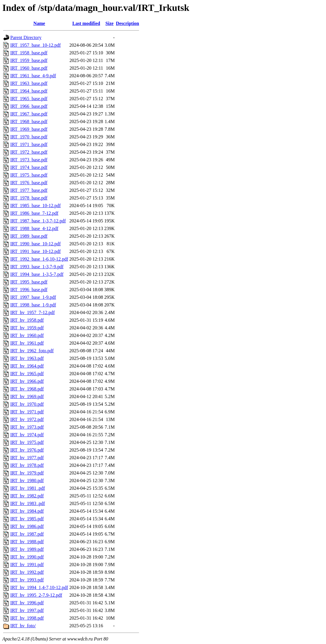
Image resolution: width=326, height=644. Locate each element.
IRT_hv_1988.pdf (27, 542)
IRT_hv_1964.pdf (27, 366)
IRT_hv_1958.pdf (27, 320)
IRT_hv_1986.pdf (27, 526)
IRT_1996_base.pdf (29, 290)
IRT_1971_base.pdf (29, 144)
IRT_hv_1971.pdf (27, 412)
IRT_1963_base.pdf (29, 83)
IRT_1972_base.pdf (29, 152)
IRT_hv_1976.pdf (27, 450)
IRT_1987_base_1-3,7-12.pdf (38, 221)
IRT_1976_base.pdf (29, 183)
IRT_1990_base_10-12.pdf (36, 244)
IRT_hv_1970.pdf (27, 404)
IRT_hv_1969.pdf (27, 396)
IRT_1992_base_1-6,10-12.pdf (39, 259)
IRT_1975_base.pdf (29, 175)
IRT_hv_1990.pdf (27, 557)
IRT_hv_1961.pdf (27, 343)
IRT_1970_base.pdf (29, 137)
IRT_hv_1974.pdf (27, 435)
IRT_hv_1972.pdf (27, 419)
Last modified (86, 23)
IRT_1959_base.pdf (29, 60)
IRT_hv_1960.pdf (27, 335)
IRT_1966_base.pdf (29, 106)
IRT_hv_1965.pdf (27, 374)
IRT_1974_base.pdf (29, 167)
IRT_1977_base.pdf (29, 190)
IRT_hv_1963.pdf (27, 358)
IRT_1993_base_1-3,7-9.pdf (37, 267)
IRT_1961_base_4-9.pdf (33, 76)
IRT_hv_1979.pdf (27, 473)
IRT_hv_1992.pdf (27, 572)
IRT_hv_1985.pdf (27, 519)
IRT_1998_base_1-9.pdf (33, 305)
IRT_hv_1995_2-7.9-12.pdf (36, 595)
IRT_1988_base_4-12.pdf (34, 228)
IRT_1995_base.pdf (29, 282)
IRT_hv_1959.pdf (27, 328)
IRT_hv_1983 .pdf (28, 503)
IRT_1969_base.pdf (29, 129)
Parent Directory (26, 37)
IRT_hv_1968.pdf (27, 389)
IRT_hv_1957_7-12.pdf (32, 312)
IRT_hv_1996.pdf (27, 603)
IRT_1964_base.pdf (29, 91)
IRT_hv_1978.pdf (27, 465)
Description (127, 23)
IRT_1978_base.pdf (29, 198)
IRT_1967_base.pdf (29, 114)
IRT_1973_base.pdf (29, 160)
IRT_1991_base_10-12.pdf (36, 251)
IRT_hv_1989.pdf (27, 549)
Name (39, 23)
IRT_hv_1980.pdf (27, 481)
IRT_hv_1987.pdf (27, 534)
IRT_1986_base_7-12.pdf (34, 213)
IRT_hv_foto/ (23, 626)
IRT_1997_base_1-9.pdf (33, 297)
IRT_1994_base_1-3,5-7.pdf (37, 274)
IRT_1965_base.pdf (29, 99)
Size (109, 23)
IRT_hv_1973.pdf (27, 427)
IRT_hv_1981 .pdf (28, 488)
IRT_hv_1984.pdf (27, 511)
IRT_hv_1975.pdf (27, 442)
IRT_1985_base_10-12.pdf (36, 206)
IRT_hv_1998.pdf (27, 618)
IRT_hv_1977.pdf (27, 458)
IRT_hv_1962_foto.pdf (32, 351)
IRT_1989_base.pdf (29, 236)
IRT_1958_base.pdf (29, 53)
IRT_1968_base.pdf (29, 121)
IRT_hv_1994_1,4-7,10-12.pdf (39, 587)
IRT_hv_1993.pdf (27, 580)
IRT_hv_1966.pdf (27, 381)
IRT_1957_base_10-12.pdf (36, 45)
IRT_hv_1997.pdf (27, 610)
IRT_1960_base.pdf (29, 68)
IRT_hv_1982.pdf (27, 496)
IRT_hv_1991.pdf (27, 565)
